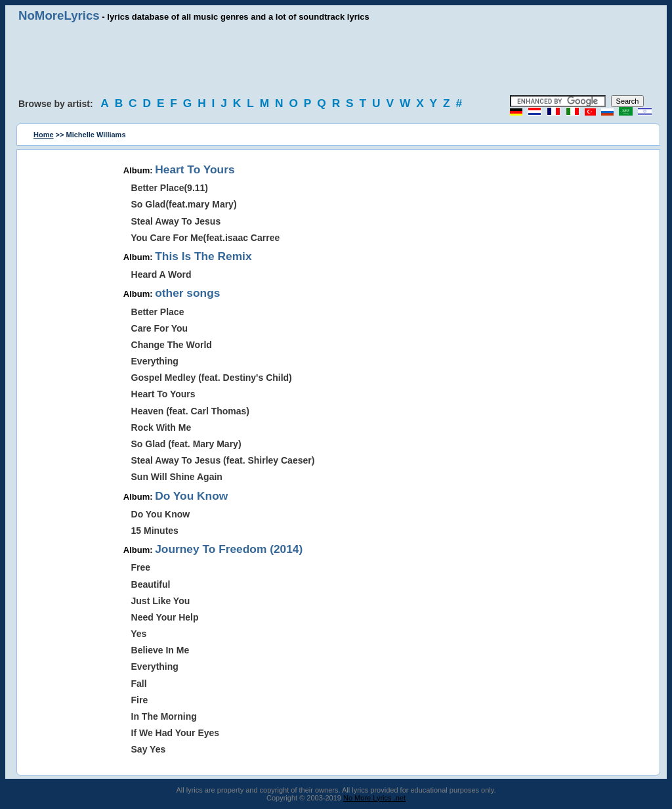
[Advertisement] (336, 59)
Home (44, 135)
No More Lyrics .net (374, 798)
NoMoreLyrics (59, 15)
